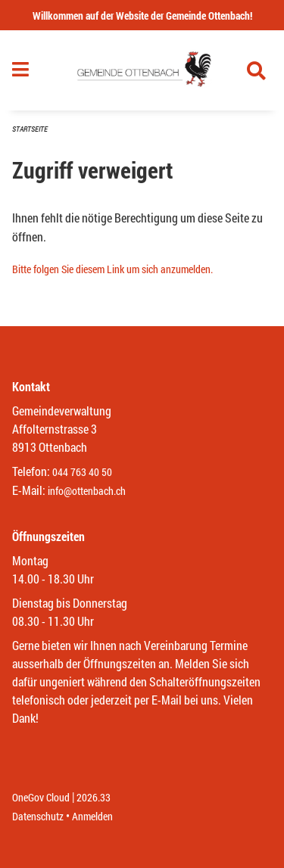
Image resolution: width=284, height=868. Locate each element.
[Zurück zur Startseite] (142, 70)
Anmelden (92, 816)
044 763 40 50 (82, 472)
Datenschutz (38, 816)
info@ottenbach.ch (87, 491)
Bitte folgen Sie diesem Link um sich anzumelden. (112, 269)
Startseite (30, 129)
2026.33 (94, 797)
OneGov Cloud (41, 797)
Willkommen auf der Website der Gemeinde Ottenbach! (142, 16)
